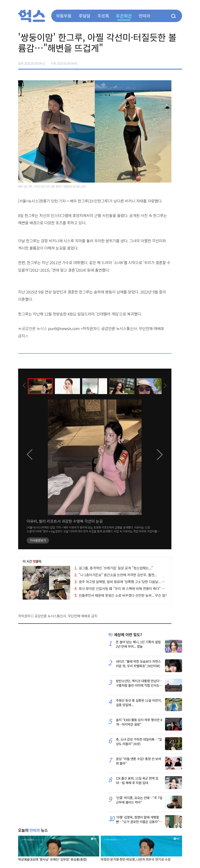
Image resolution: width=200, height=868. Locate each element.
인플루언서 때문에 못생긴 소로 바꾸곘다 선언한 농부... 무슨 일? (121, 595)
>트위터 (161, 62)
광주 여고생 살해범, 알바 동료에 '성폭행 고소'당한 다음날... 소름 (121, 582)
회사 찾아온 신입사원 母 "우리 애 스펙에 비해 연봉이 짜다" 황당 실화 (125, 588)
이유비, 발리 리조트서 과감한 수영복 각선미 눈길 (65, 521)
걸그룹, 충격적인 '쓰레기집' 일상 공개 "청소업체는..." (114, 568)
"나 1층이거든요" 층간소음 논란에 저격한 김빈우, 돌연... (116, 575)
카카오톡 (170, 62)
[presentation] (24, 386)
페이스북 (152, 62)
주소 (179, 62)
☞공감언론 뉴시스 (33, 328)
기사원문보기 (38, 540)
